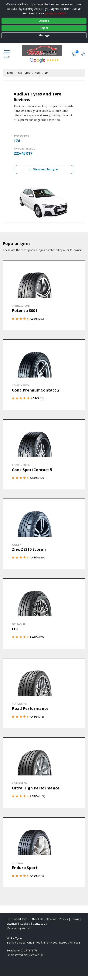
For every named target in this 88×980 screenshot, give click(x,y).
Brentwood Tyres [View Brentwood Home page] (18, 919)
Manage (44, 35)
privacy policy (56, 13)
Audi (37, 73)
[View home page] (44, 50)
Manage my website (19, 928)
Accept (44, 21)
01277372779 (29, 950)
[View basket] (74, 54)
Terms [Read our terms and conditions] (75, 919)
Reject (44, 28)
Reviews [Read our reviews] (51, 919)
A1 (47, 73)
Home (10, 73)
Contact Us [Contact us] (40, 924)
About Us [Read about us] (37, 919)
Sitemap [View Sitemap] (12, 924)
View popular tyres (44, 169)
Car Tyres (24, 73)
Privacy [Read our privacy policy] (64, 919)
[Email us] (29, 955)
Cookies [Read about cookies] (25, 924)
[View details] (44, 295)
